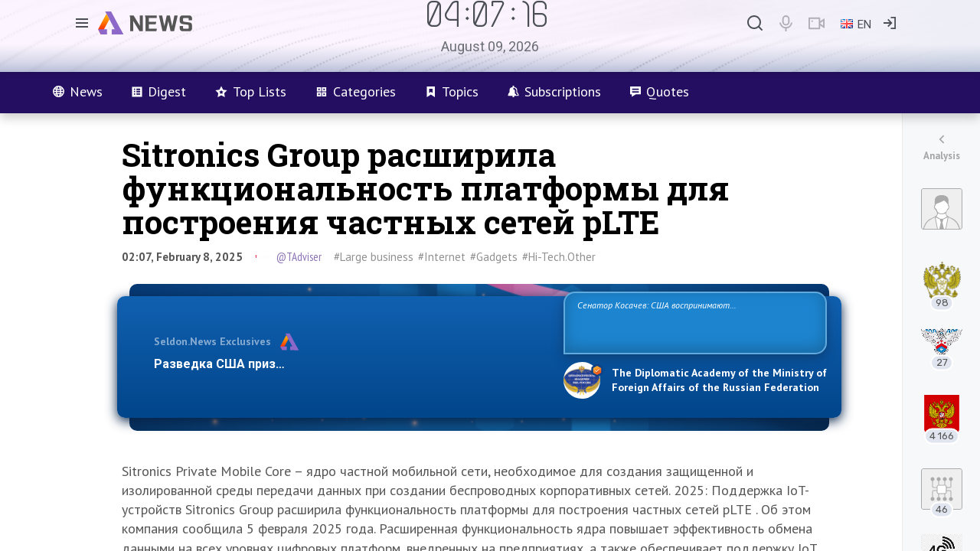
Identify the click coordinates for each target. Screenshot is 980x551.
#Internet (442, 257)
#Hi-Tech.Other (559, 257)
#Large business (374, 257)
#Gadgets (494, 257)
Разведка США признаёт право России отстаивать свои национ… (351, 364)
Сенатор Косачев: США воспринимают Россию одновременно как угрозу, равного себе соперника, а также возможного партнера (693, 322)
